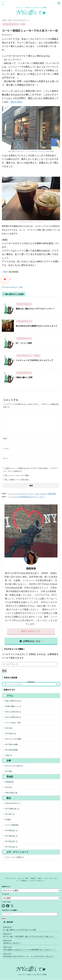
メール (6, 448)
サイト (6, 458)
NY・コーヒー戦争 (24, 343)
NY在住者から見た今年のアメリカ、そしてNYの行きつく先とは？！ (29, 956)
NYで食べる (10, 814)
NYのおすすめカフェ (11, 287)
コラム (10, 696)
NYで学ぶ (9, 787)
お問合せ (24, 881)
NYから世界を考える (13, 717)
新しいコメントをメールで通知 (17, 475)
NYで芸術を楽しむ (12, 809)
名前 (5, 439)
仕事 (9, 761)
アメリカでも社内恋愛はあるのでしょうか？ (27, 497)
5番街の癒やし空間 (24, 377)
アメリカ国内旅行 (12, 825)
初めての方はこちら (31, 631)
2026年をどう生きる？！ (13, 943)
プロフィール (10, 878)
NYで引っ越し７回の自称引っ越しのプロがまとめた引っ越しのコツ (29, 936)
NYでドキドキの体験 (13, 739)
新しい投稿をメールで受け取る (17, 480)
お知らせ (9, 755)
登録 (4, 671)
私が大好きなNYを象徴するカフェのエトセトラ (36, 326)
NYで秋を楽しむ (12, 841)
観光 (21, 287)
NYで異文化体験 (12, 750)
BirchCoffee (16, 102)
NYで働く (9, 771)
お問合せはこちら (31, 641)
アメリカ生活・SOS (13, 723)
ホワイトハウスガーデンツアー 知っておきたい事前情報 (32, 494)
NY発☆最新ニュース (13, 706)
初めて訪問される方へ (14, 701)
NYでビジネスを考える (14, 766)
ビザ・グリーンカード (17, 852)
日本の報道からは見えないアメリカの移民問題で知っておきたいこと (29, 950)
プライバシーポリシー (37, 881)
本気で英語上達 (11, 793)
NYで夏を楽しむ (12, 836)
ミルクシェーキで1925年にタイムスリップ (34, 360)
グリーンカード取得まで (15, 857)
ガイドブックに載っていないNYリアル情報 (32, 975)
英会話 (10, 777)
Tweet (5, 272)
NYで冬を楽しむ (12, 847)
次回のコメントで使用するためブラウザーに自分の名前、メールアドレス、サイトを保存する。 (30, 470)
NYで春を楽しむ (12, 830)
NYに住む (9, 728)
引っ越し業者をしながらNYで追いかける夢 (19, 930)
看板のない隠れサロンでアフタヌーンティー (35, 309)
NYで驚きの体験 (12, 744)
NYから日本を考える (13, 712)
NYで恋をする (11, 734)
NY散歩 (8, 820)
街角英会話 (10, 782)
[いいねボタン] (5, 279)
